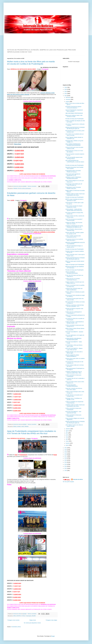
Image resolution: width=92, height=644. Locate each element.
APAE (15, 616)
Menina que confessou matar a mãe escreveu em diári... (74, 116)
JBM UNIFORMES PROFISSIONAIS (74, 113)
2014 (66, 462)
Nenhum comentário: (32, 186)
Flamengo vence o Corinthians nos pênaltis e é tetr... (74, 399)
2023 (66, 94)
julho (67, 433)
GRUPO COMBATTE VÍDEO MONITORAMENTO (72, 356)
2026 (66, 87)
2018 (66, 454)
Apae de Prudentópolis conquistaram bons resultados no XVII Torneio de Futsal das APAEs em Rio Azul (32, 432)
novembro (68, 99)
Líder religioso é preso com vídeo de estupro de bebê (74, 426)
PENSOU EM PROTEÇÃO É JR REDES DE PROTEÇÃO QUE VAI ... (75, 128)
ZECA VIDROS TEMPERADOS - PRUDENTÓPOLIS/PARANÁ (73, 145)
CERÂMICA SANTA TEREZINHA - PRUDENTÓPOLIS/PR (74, 178)
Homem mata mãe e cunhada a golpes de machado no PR (75, 233)
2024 (66, 92)
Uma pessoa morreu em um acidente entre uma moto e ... (74, 240)
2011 (66, 468)
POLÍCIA (20, 188)
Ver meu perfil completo (68, 482)
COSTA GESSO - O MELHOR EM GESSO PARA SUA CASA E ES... (74, 210)
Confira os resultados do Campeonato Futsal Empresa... (74, 402)
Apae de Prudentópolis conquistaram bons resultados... (74, 111)
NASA (23, 427)
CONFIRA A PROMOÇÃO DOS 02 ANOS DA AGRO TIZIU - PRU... (74, 372)
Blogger (53, 636)
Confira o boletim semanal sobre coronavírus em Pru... (73, 236)
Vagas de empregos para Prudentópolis (75, 265)
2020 (66, 450)
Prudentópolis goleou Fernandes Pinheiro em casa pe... (73, 171)
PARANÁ (15, 188)
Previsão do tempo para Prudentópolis (74, 119)
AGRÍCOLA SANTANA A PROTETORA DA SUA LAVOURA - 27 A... (75, 306)
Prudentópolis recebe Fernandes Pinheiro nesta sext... (73, 188)
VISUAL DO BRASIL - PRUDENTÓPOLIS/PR (72, 273)
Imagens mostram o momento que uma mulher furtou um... (75, 283)
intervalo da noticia (17, 186)
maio (67, 437)
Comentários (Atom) (16, 627)
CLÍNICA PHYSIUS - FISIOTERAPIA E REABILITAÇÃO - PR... (75, 322)
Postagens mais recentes (13, 620)
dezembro (68, 97)
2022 (66, 96)
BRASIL (15, 427)
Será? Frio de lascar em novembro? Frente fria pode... (74, 220)
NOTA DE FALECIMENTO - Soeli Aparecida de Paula (73, 412)
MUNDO (19, 427)
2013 (66, 464)
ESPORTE (19, 616)
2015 (66, 460)
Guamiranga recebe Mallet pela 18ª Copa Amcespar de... (74, 185)
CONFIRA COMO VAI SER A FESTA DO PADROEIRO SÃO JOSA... (75, 195)
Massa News (18, 144)
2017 (66, 456)
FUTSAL (23, 616)
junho (67, 435)
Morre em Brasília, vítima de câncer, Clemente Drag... (74, 230)
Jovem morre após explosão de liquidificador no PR (73, 175)
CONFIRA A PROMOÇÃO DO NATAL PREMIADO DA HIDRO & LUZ (74, 227)
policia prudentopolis (26, 188)
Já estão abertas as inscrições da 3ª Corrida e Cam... (74, 396)
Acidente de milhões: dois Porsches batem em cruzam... (74, 223)
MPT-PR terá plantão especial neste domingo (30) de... (74, 158)
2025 (66, 89)
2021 (66, 448)
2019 (66, 452)
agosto (67, 431)
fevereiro (68, 443)
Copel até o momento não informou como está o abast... (74, 389)
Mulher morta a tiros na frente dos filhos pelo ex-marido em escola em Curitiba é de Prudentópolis (31, 63)
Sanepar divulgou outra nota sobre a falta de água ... (74, 352)
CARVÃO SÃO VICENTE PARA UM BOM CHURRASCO (74, 289)
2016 (66, 458)
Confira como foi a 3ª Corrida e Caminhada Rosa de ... (73, 279)
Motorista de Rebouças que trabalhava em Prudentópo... (75, 267)
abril (67, 439)
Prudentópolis (28, 616)
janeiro (67, 445)
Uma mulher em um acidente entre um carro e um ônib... (75, 135)
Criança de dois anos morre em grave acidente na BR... (74, 148)
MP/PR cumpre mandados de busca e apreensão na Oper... (74, 200)
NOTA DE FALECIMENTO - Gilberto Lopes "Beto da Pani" (74, 349)
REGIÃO (34, 616)
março (67, 441)
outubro (68, 102)
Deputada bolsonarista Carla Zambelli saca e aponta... (74, 168)
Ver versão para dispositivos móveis (32, 623)
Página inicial (33, 620)
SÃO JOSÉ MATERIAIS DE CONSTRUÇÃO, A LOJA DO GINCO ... (75, 162)
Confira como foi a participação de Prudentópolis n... (74, 313)
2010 (66, 471)
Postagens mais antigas (51, 620)
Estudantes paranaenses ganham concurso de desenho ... (73, 107)
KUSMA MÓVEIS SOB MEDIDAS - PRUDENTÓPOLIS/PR (74, 339)
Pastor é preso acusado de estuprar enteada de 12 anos (74, 207)
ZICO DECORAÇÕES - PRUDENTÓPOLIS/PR (72, 386)
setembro (68, 429)
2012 (66, 466)
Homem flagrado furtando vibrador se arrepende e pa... (74, 138)
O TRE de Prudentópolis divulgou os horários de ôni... (74, 246)
